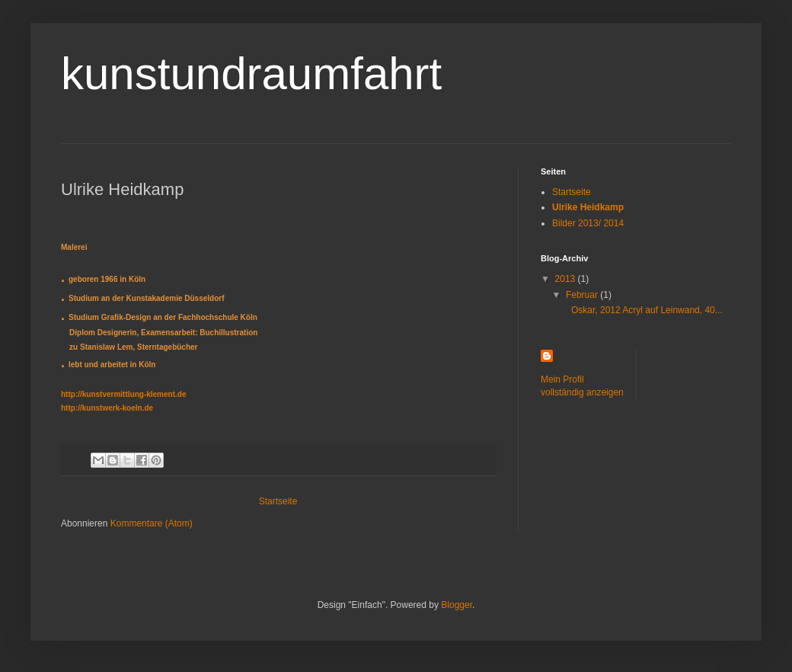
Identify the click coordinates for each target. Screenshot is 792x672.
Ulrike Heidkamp (588, 207)
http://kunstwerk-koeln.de (107, 408)
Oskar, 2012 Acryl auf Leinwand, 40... (643, 310)
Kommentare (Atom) (152, 523)
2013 (567, 279)
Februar (583, 295)
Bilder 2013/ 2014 (588, 223)
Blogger (457, 605)
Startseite (278, 501)
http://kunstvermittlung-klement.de (123, 394)
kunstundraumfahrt (251, 74)
